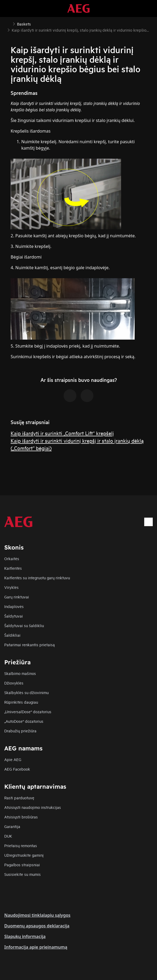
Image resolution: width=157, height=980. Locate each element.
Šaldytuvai (14, 616)
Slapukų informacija (25, 936)
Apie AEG (13, 759)
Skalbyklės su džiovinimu (26, 692)
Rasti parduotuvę (19, 798)
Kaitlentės (13, 568)
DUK (8, 836)
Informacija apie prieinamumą (36, 947)
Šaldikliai (12, 635)
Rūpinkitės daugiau (21, 702)
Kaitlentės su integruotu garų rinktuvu (37, 578)
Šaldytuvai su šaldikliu (24, 625)
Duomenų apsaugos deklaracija (37, 926)
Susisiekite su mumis (22, 874)
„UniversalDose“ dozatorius (28, 711)
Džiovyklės (14, 683)
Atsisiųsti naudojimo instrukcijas (33, 807)
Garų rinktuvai (17, 597)
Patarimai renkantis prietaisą (30, 645)
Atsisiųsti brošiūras (21, 817)
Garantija (12, 826)
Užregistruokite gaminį (24, 855)
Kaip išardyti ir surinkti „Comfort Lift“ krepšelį (62, 433)
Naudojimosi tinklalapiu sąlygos (37, 915)
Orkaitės (12, 558)
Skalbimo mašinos (20, 673)
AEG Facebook (17, 769)
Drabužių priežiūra (20, 731)
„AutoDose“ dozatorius (24, 721)
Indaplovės (14, 606)
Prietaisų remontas (21, 845)
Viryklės (11, 587)
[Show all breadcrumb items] (9, 23)
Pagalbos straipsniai (22, 865)
